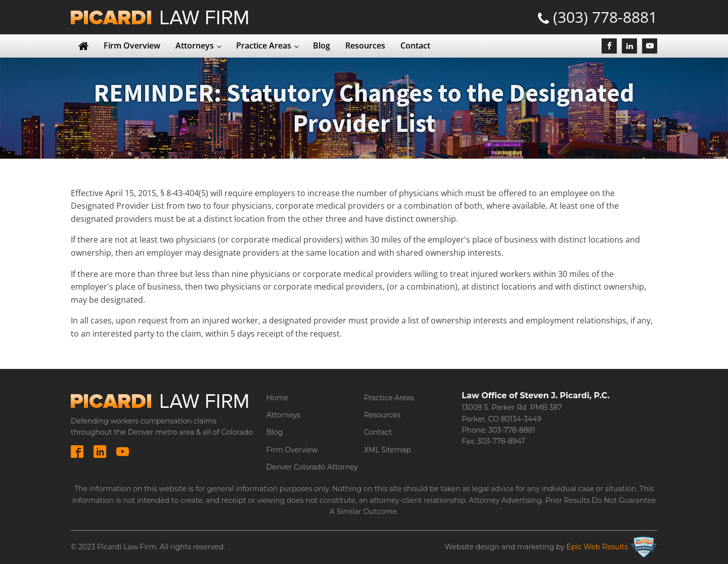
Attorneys (195, 45)
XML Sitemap (388, 450)
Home (277, 398)
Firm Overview (132, 45)
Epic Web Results (597, 547)
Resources (365, 45)
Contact (415, 45)
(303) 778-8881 (605, 17)
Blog (322, 45)
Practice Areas (264, 45)
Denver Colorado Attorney (312, 467)
